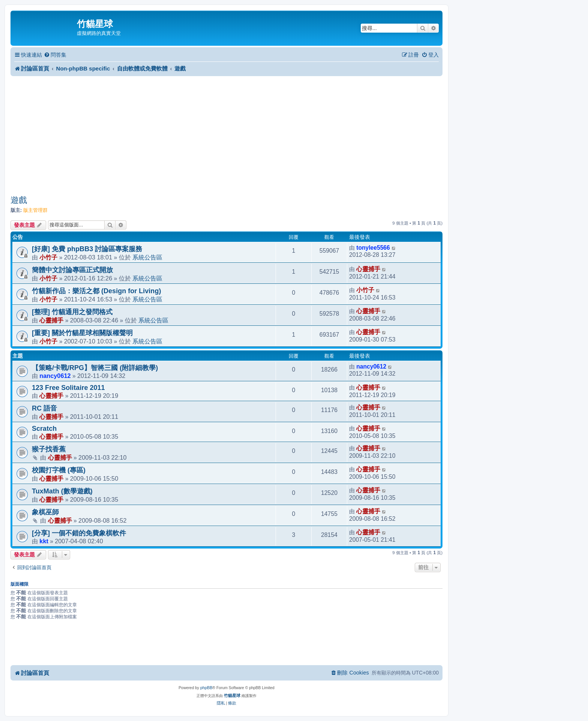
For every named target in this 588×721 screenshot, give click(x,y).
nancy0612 (55, 376)
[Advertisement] (226, 135)
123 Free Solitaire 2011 (68, 388)
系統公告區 (147, 257)
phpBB (206, 688)
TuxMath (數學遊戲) (62, 491)
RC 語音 (44, 408)
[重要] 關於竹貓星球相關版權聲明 (82, 333)
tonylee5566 (373, 248)
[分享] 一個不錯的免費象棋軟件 (79, 533)
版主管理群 (35, 210)
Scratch (44, 429)
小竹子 (48, 257)
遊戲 (19, 200)
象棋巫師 (45, 512)
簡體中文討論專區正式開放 (72, 270)
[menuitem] (55, 55)
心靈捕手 (368, 269)
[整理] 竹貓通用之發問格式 (72, 312)
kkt (44, 541)
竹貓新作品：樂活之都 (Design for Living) (96, 291)
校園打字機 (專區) (59, 470)
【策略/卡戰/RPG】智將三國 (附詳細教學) (95, 368)
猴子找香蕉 (49, 449)
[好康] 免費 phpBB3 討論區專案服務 (87, 249)
